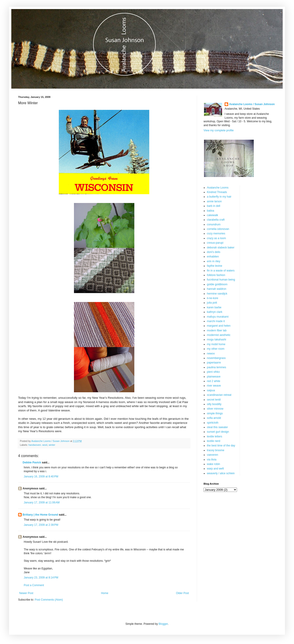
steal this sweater (217, 427)
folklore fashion (216, 275)
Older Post (182, 593)
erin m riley (214, 261)
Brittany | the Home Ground (40, 515)
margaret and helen (219, 326)
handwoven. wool (38, 445)
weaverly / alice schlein (221, 473)
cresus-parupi (215, 243)
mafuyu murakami (218, 317)
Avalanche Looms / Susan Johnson (252, 104)
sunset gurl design (218, 432)
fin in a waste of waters (221, 271)
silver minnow (215, 409)
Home (105, 593)
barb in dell (214, 206)
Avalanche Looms (218, 188)
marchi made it (216, 321)
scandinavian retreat (219, 395)
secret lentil (214, 400)
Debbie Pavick (32, 462)
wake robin (213, 464)
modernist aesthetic (219, 335)
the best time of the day (221, 446)
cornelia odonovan (218, 229)
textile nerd (214, 441)
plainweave (214, 377)
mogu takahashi (217, 340)
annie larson (214, 201)
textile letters (215, 436)
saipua (211, 390)
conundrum (214, 224)
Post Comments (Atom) (49, 600)
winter (52, 445)
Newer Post (26, 593)
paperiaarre (214, 363)
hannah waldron (217, 289)
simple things (215, 413)
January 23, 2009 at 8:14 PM (41, 578)
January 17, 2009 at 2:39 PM (41, 525)
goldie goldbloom (217, 284)
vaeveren (212, 455)
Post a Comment (34, 585)
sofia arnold (214, 418)
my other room (216, 349)
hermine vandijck (217, 294)
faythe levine (215, 266)
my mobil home (216, 344)
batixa (211, 211)
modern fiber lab (217, 330)
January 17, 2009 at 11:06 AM (42, 502)
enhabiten (213, 257)
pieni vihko (213, 372)
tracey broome (216, 450)
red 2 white (214, 381)
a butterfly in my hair (219, 197)
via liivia (212, 460)
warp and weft (215, 469)
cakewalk (212, 215)
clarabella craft (216, 220)
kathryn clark (215, 312)
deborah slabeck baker (221, 248)
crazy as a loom (216, 238)
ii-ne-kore (213, 298)
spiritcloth (213, 423)
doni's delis (214, 252)
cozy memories (216, 234)
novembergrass (216, 358)
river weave (214, 386)
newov (211, 354)
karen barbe (214, 307)
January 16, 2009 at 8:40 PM (41, 477)
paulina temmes (217, 367)
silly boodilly (214, 404)
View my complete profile (219, 130)
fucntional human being (221, 280)
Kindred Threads (217, 192)
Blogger (163, 624)
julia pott (212, 303)
